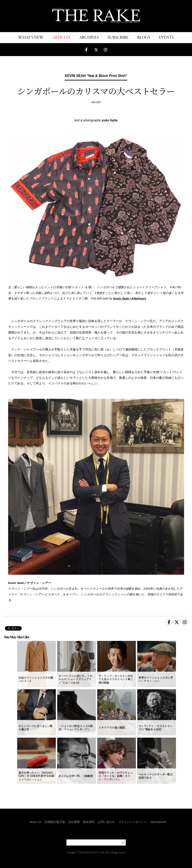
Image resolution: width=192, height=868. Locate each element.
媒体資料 (89, 822)
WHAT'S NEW (31, 38)
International (158, 822)
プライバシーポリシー (133, 822)
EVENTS (166, 38)
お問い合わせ (106, 822)
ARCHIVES (89, 38)
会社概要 (74, 822)
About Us (35, 822)
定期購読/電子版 (55, 822)
